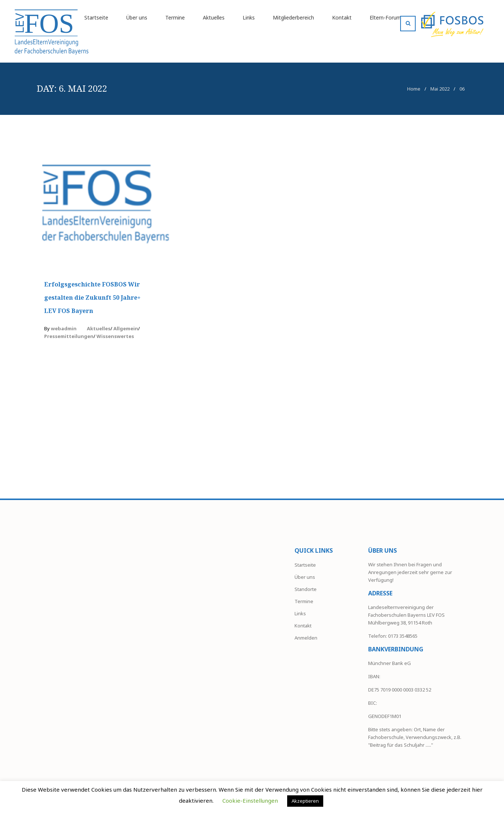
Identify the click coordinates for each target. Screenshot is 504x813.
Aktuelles (99, 328)
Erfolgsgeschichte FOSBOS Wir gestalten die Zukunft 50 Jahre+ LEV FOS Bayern (92, 298)
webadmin (64, 328)
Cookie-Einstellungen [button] (250, 800)
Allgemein (126, 328)
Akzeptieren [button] (305, 801)
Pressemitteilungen (69, 336)
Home (414, 89)
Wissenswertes (115, 336)
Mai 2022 (440, 89)
